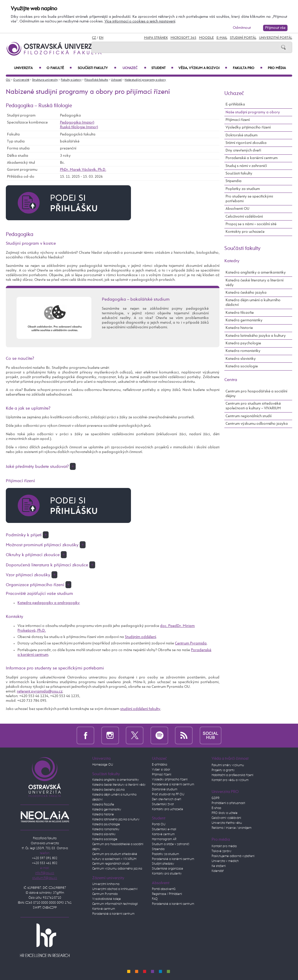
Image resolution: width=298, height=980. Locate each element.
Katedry (232, 261)
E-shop (216, 808)
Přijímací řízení (238, 120)
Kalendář (218, 871)
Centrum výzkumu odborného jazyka (257, 424)
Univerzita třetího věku (227, 823)
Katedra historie (239, 328)
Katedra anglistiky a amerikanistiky (256, 273)
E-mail (222, 38)
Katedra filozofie (240, 313)
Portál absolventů (164, 889)
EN (101, 38)
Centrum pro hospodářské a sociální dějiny (256, 394)
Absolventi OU (237, 209)
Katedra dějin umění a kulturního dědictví (253, 303)
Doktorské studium (242, 135)
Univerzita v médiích (225, 861)
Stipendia (234, 181)
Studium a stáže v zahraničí (171, 844)
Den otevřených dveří (166, 799)
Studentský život (163, 804)
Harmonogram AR (164, 839)
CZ (94, 38)
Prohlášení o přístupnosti (228, 803)
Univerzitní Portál (276, 38)
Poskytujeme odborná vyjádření (233, 856)
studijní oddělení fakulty (140, 709)
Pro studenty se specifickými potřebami (249, 199)
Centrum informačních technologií (115, 904)
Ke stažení (219, 866)
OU (8, 80)
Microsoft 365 (183, 38)
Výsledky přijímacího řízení (248, 127)
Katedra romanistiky (243, 351)
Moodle (206, 38)
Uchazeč (134, 68)
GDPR (215, 798)
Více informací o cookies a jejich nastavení (140, 21)
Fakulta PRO (248, 68)
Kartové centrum (104, 909)
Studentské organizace (167, 869)
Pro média (277, 68)
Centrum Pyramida (191, 643)
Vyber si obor (161, 770)
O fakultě (59, 68)
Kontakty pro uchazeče (245, 232)
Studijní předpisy (163, 864)
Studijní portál (243, 38)
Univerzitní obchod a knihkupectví (115, 889)
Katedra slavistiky (241, 359)
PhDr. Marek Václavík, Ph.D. (83, 170)
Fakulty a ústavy (71, 80)
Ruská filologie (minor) (79, 127)
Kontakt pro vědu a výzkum (230, 780)
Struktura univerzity (45, 80)
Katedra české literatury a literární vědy (254, 283)
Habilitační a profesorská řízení (232, 775)
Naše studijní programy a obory (145, 80)
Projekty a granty (223, 770)
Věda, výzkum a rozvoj (203, 68)
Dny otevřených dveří (243, 150)
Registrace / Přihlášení (167, 894)
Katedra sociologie (242, 366)
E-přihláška (235, 104)
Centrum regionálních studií (249, 416)
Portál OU (159, 824)
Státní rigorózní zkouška (246, 143)
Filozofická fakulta (96, 80)
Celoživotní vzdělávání (244, 217)
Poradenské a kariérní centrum (252, 158)
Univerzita (28, 68)
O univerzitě (21, 80)
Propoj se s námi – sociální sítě (251, 224)
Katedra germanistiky (244, 320)
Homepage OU (103, 765)
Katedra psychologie (243, 343)
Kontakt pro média (224, 846)
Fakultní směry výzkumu (228, 765)
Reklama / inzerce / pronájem (232, 828)
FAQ (155, 899)
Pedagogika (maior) (77, 123)
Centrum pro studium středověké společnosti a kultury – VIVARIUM (253, 406)
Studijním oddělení (140, 637)
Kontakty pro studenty (167, 874)
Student (162, 68)
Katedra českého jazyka (246, 293)
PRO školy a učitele (225, 813)
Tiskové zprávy (221, 851)
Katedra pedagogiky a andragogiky (49, 603)
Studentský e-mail (164, 829)
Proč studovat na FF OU (168, 794)
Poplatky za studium (243, 189)
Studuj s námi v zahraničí (246, 166)
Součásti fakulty (97, 68)
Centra (231, 380)
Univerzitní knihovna (106, 884)
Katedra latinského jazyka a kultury (256, 336)
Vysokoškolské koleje (107, 899)
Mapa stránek (156, 38)
